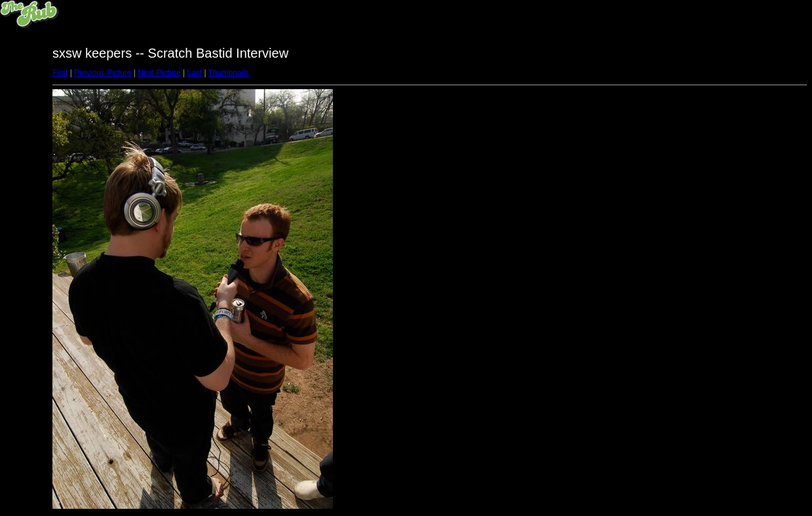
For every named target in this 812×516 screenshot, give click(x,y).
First (60, 73)
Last (194, 73)
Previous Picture (103, 73)
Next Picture (159, 73)
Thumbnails (229, 73)
